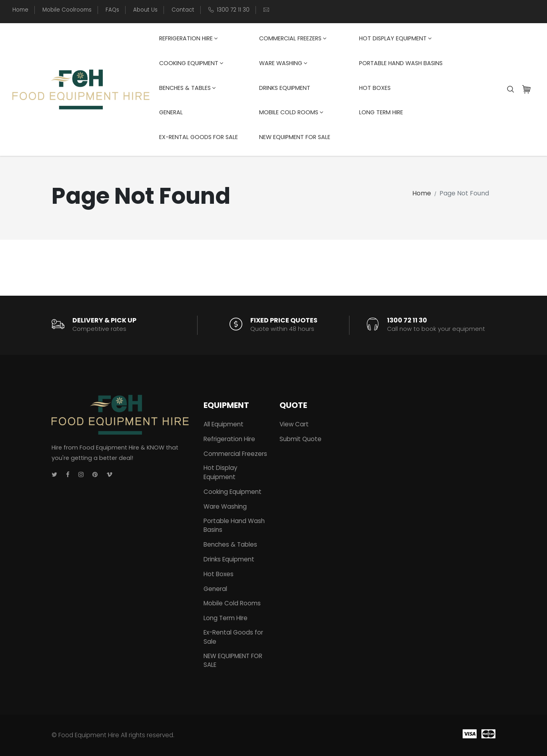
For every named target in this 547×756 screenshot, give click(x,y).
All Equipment (224, 424)
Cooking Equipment (191, 63)
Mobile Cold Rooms (291, 112)
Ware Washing (283, 63)
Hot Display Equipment (395, 38)
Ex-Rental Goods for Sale (199, 137)
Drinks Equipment (285, 88)
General (171, 112)
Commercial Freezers (293, 38)
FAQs (112, 10)
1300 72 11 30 (233, 10)
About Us (145, 10)
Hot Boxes (375, 88)
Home (20, 10)
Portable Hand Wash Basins (401, 63)
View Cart (294, 424)
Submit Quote (300, 439)
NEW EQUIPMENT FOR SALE (295, 137)
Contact (183, 10)
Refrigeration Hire (188, 38)
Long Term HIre (381, 112)
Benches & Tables (187, 88)
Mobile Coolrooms (67, 10)
